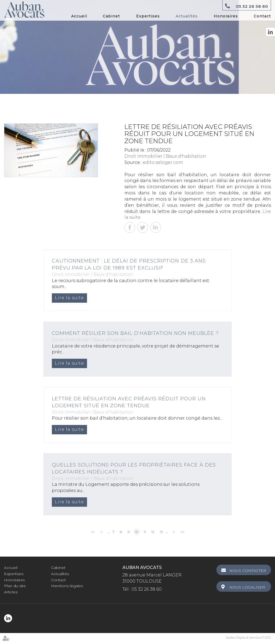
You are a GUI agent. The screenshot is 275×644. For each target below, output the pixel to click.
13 (161, 532)
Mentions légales (67, 586)
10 (137, 532)
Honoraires (226, 16)
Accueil (79, 16)
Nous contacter (248, 571)
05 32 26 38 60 (252, 6)
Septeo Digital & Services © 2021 (248, 638)
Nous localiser (247, 587)
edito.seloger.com (163, 162)
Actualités (187, 16)
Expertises (148, 16)
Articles (11, 592)
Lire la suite (69, 298)
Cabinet (111, 16)
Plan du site (15, 586)
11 (145, 532)
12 (153, 532)
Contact (262, 16)
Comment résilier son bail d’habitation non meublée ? (135, 333)
